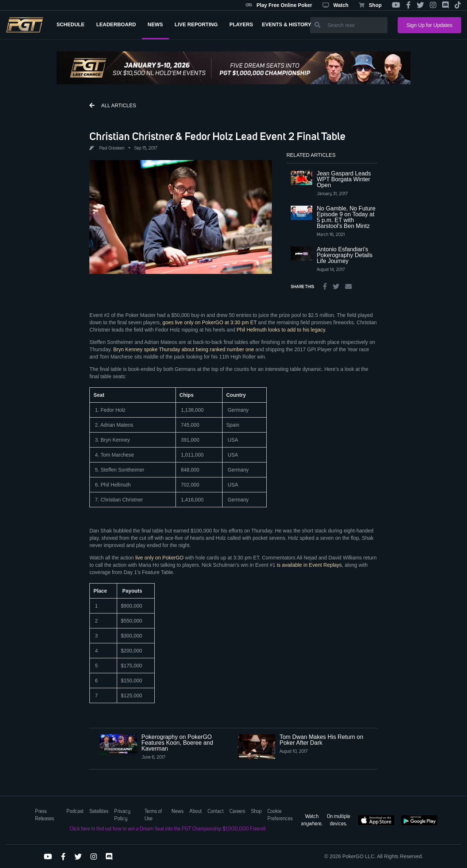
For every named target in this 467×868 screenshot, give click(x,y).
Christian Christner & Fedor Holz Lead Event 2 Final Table (217, 136)
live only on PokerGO (159, 558)
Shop (370, 5)
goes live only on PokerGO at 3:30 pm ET (209, 322)
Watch (335, 5)
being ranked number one (224, 349)
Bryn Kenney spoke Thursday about (154, 349)
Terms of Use (153, 815)
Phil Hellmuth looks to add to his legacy (281, 330)
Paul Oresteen (112, 148)
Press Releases (45, 815)
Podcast (75, 811)
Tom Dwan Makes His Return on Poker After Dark (321, 740)
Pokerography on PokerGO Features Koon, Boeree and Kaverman (177, 743)
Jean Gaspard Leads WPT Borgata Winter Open (344, 179)
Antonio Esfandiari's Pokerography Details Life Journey (345, 255)
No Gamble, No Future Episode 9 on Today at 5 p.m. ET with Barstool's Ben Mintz (346, 217)
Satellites (99, 811)
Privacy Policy (122, 815)
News (177, 811)
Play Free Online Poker (279, 5)
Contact (216, 811)
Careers (237, 811)
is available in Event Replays (309, 565)
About (196, 811)
